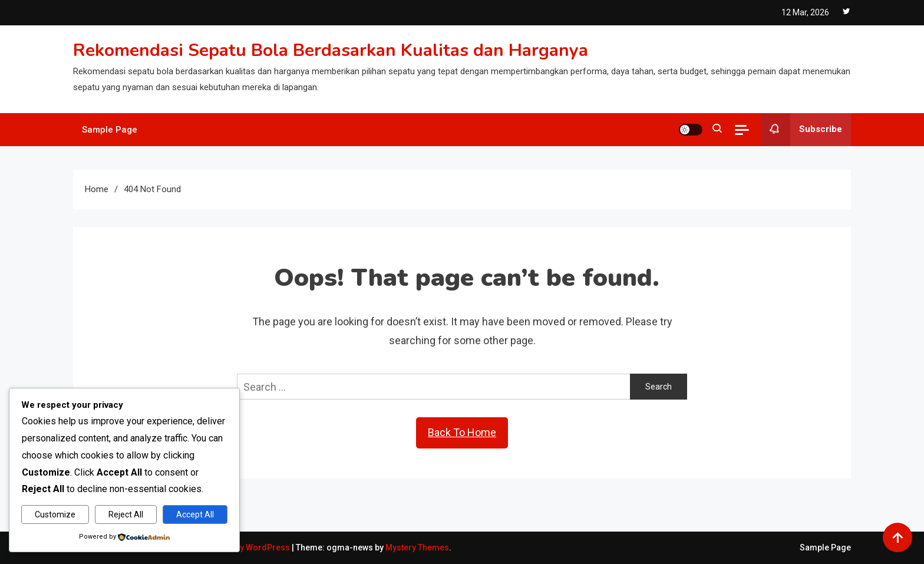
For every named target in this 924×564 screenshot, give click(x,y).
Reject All (126, 514)
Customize (55, 514)
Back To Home (462, 432)
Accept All (195, 514)
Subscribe (801, 130)
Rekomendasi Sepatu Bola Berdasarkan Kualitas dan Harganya (331, 50)
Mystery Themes (417, 547)
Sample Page (110, 130)
